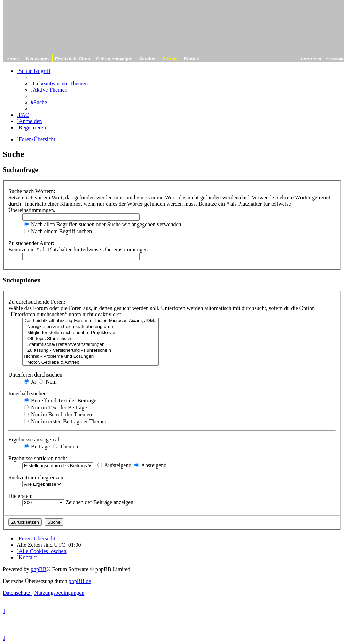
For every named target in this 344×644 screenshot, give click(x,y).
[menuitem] (59, 84)
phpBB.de (80, 581)
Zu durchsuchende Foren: (37, 302)
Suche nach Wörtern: (32, 191)
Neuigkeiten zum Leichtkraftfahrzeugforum (91, 327)
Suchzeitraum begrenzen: (37, 478)
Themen (65, 446)
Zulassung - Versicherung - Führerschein (91, 351)
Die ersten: (21, 496)
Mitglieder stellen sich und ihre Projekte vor (91, 333)
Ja (30, 382)
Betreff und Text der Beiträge (60, 400)
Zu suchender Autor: (31, 243)
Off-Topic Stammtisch (91, 339)
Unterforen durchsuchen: (36, 375)
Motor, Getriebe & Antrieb (91, 362)
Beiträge (37, 446)
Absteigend (150, 465)
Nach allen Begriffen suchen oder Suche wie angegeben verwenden (103, 224)
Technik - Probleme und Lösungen (91, 357)
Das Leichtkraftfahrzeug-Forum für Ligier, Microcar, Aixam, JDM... (91, 321)
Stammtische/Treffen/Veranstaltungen (91, 345)
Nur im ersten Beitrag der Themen (66, 421)
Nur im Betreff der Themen (58, 414)
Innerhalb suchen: (28, 393)
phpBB (38, 569)
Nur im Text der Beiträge (55, 407)
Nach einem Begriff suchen (58, 231)
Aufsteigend (114, 465)
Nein (48, 382)
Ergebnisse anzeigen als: (36, 440)
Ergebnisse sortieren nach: (38, 458)
